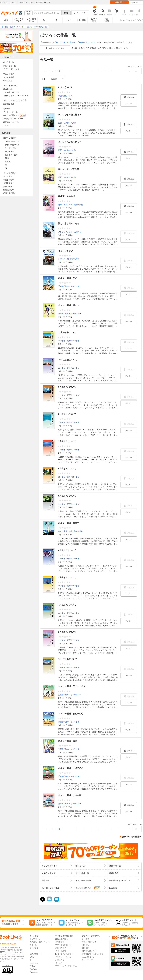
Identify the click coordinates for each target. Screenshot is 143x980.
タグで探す (8, 176)
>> (136, 71)
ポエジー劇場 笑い (68, 278)
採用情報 (86, 945)
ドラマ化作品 (9, 77)
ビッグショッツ (66, 251)
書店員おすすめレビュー (13, 119)
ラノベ (69, 20)
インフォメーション (63, 957)
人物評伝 (78, 232)
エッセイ (76, 341)
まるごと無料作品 (10, 86)
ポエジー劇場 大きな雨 (70, 795)
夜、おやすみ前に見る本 (70, 115)
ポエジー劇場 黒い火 (69, 305)
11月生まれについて (68, 332)
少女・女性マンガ (31, 20)
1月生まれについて (87, 42)
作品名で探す (9, 180)
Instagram (34, 963)
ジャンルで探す (10, 173)
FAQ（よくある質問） (64, 954)
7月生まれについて (67, 441)
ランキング (34, 948)
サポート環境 (61, 951)
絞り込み (29, 13)
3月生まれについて (67, 577)
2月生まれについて (67, 605)
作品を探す (60, 942)
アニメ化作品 (9, 74)
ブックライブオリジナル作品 (15, 100)
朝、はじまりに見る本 (65, 42)
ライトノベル (10, 148)
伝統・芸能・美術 (76, 205)
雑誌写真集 (106, 20)
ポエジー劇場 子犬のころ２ (72, 686)
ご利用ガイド (138, 20)
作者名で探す (9, 183)
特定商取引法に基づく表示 (93, 954)
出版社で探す (9, 190)
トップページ (35, 939)
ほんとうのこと (66, 87)
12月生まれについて (68, 659)
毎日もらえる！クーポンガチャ (16, 96)
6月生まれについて (67, 469)
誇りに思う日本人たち (69, 223)
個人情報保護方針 (89, 951)
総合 (6, 20)
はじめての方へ (126, 20)
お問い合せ (60, 960)
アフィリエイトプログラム (66, 966)
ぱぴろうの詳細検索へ (132, 837)
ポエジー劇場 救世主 (69, 523)
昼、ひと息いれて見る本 (70, 142)
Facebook (34, 972)
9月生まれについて (67, 387)
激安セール (8, 89)
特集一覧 (7, 109)
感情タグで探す (10, 193)
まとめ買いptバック (11, 92)
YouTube (33, 969)
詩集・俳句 (68, 96)
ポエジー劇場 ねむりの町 (71, 714)
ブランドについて (89, 942)
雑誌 (7, 158)
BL (44, 20)
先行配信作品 (9, 104)
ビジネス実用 (94, 20)
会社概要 (86, 939)
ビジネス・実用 (11, 155)
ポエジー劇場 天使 (68, 741)
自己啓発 (76, 259)
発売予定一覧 (9, 62)
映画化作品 (8, 81)
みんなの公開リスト (14, 115)
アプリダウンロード (63, 945)
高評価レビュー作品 (11, 122)
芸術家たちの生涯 (67, 196)
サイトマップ (87, 960)
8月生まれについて (67, 414)
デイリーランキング (11, 69)
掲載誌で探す (9, 187)
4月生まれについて (67, 550)
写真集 (8, 162)
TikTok (32, 966)
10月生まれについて (68, 360)
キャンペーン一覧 (10, 112)
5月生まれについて (67, 496)
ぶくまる (7, 125)
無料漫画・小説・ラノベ (39, 942)
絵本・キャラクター (73, 286)
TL (56, 20)
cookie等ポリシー (89, 957)
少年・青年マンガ (19, 20)
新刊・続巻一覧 (10, 66)
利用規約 (86, 948)
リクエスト (60, 963)
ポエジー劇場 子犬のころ (71, 768)
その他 (73, 123)
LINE (32, 957)
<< (45, 71)
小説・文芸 (81, 20)
